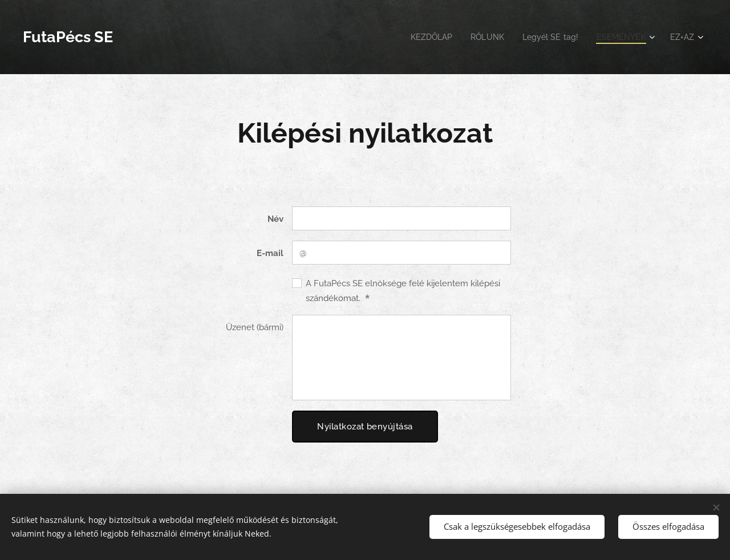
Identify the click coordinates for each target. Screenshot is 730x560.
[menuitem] (421, 37)
